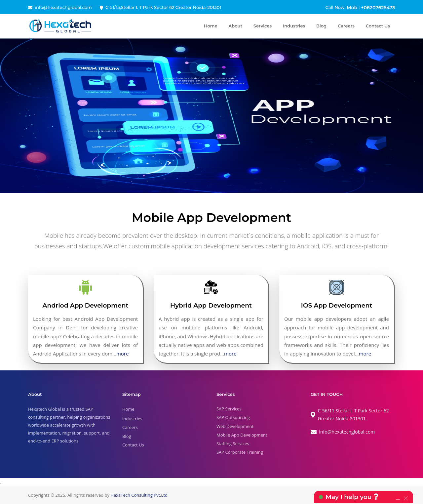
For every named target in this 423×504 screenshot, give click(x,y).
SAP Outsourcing (233, 417)
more (122, 354)
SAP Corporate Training (240, 452)
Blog (321, 26)
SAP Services (229, 409)
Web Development (235, 426)
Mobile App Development (242, 435)
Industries (294, 26)
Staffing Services (233, 443)
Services (263, 26)
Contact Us (378, 26)
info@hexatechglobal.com (63, 7)
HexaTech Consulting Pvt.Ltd (139, 495)
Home (211, 26)
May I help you (352, 497)
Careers (346, 26)
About (235, 26)
